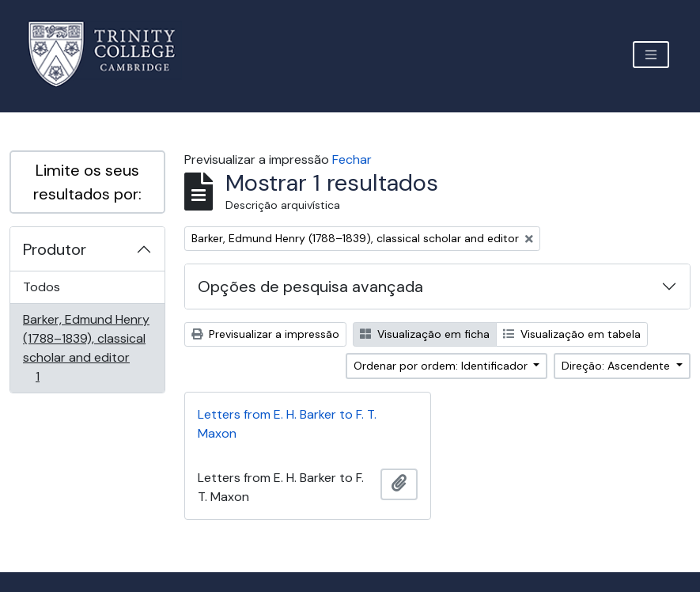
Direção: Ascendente (617, 366)
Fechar (352, 159)
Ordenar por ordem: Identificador (442, 366)
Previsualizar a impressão (265, 334)
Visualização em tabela (572, 334)
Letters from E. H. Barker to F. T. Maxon (287, 424)
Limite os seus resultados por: (87, 182)
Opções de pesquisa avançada (310, 287)
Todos (42, 287)
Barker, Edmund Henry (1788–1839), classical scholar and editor (86, 348)
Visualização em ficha (425, 334)
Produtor (55, 249)
